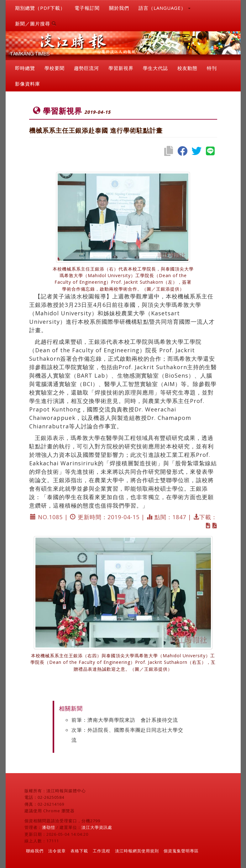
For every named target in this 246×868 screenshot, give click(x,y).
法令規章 (57, 851)
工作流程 (102, 851)
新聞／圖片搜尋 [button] (36, 23)
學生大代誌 (155, 68)
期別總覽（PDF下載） (40, 8)
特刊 (212, 68)
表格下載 (79, 851)
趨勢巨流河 (86, 68)
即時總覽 (25, 68)
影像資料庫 (28, 84)
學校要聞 (55, 68)
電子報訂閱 (87, 8)
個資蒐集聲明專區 (181, 851)
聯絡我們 (35, 851)
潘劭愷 (49, 827)
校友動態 (187, 68)
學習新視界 (121, 68)
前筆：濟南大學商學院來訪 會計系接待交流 (125, 720)
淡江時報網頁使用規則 (137, 851)
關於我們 (119, 8)
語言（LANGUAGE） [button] (165, 8)
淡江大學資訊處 (97, 827)
